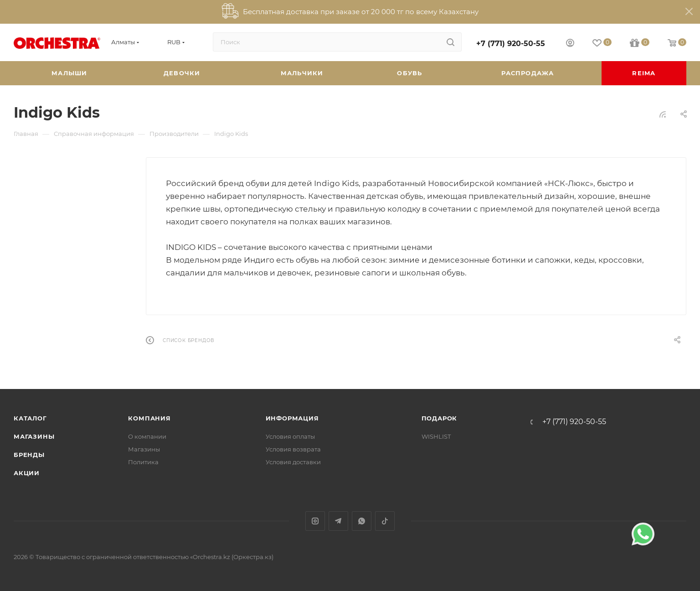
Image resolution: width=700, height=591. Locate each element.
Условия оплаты (290, 436)
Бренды (29, 455)
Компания (149, 418)
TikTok (385, 521)
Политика (143, 462)
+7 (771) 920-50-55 (511, 44)
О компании (147, 436)
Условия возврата (293, 449)
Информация (292, 418)
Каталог (30, 418)
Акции (27, 473)
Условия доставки (293, 462)
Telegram (338, 521)
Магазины (34, 436)
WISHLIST (436, 436)
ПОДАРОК (440, 418)
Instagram (315, 521)
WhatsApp (362, 521)
